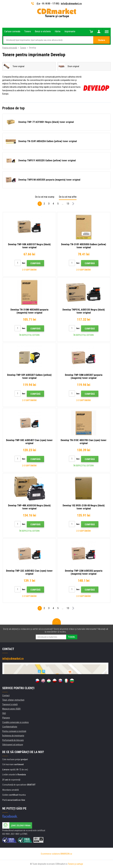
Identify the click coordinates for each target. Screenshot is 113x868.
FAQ (4, 713)
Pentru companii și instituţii (14, 731)
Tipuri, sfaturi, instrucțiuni (13, 700)
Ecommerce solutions (50, 854)
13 (68, 204)
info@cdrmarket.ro (71, 3)
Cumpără (35, 263)
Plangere (6, 718)
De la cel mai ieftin (68, 197)
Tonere (23, 48)
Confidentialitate (10, 727)
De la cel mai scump (45, 197)
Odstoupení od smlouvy (13, 745)
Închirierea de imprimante (13, 736)
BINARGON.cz (66, 854)
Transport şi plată (10, 704)
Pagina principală (10, 48)
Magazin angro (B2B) (11, 709)
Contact (6, 695)
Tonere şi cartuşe (76, 864)
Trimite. (72, 637)
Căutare (102, 40)
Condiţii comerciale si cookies (16, 722)
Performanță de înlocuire (13, 740)
